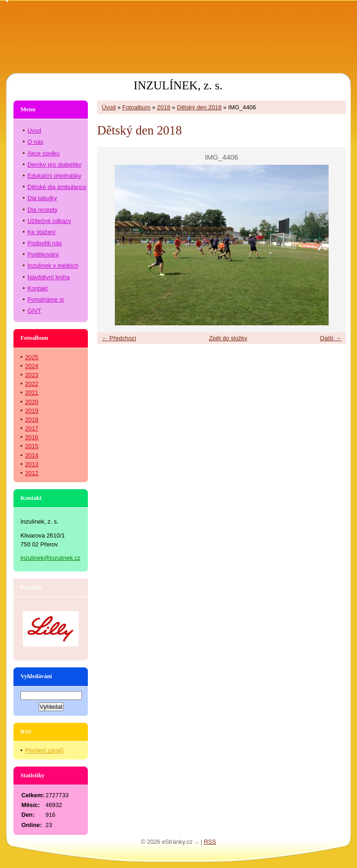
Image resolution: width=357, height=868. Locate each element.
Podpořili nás (45, 243)
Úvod (109, 107)
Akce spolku (43, 153)
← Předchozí (119, 338)
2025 (32, 357)
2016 (32, 437)
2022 (32, 384)
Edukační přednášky (54, 176)
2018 (164, 107)
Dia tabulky (42, 198)
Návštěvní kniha (49, 277)
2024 (32, 366)
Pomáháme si (46, 299)
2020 (32, 402)
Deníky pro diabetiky (54, 165)
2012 (32, 473)
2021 (32, 393)
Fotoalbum (136, 107)
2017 (32, 428)
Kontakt (37, 288)
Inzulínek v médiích (53, 266)
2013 (32, 464)
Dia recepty (43, 210)
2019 (32, 411)
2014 (32, 455)
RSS (210, 842)
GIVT (34, 311)
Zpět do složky (228, 338)
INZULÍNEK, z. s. (178, 85)
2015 (32, 446)
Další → (331, 338)
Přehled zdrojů (44, 750)
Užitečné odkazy (49, 221)
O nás (35, 142)
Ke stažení (41, 232)
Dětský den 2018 (199, 107)
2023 (32, 375)
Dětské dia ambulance (57, 187)
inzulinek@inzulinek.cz (50, 558)
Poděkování (43, 254)
